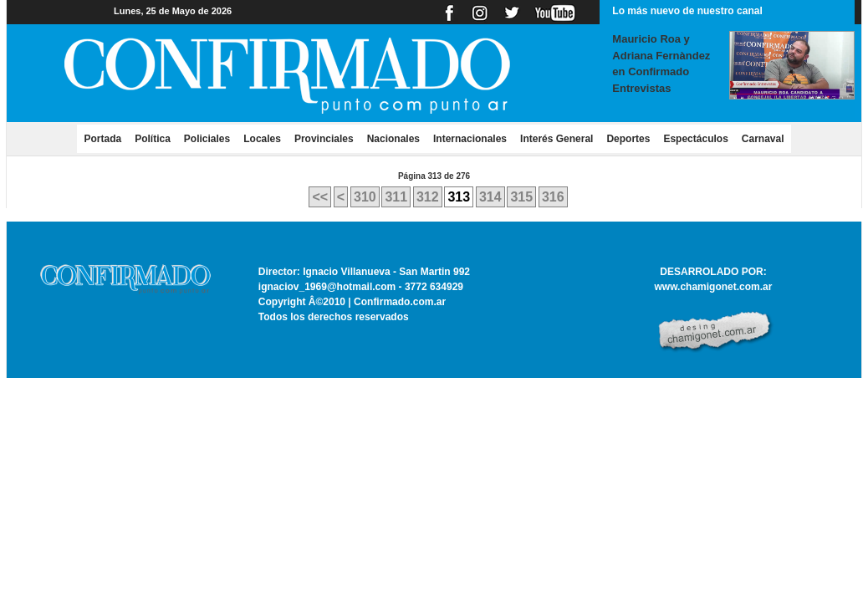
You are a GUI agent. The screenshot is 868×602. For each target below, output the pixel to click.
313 (459, 197)
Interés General (557, 139)
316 (553, 197)
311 (396, 197)
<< (320, 197)
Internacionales (470, 139)
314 (490, 197)
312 (428, 197)
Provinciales (324, 139)
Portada (106, 138)
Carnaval (763, 139)
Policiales (207, 139)
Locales (262, 139)
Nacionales (393, 139)
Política (153, 139)
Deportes (628, 139)
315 (521, 197)
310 (365, 197)
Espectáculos (695, 139)
